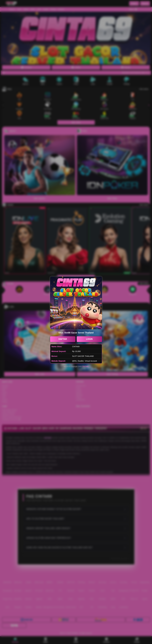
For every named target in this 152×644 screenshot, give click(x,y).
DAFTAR (63, 339)
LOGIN (89, 339)
